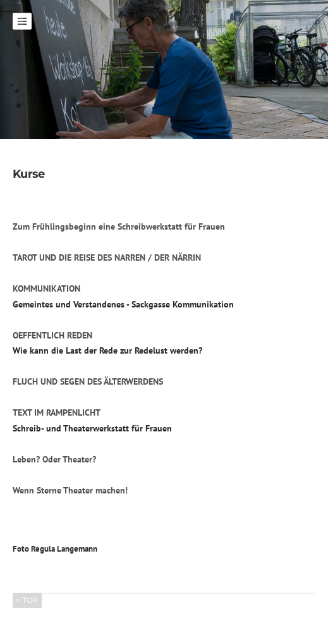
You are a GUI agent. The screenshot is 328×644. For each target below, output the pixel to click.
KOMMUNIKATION (46, 288)
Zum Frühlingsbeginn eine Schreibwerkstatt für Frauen (119, 226)
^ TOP (27, 600)
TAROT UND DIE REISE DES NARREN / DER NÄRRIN (107, 257)
